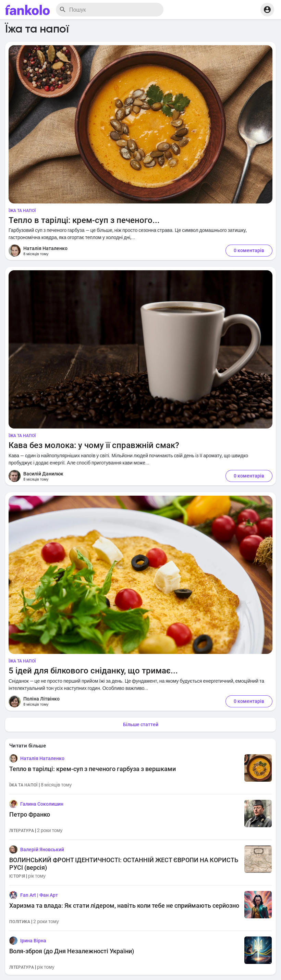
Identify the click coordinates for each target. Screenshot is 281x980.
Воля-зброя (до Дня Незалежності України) (72, 951)
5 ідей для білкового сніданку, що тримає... (93, 671)
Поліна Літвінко (41, 699)
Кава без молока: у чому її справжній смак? (94, 445)
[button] (267, 10)
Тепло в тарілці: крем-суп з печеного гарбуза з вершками (93, 769)
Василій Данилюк (43, 474)
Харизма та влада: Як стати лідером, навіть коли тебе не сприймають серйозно (124, 905)
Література (22, 831)
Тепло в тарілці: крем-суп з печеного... (84, 220)
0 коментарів (249, 250)
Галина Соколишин (42, 804)
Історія (17, 876)
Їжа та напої (22, 211)
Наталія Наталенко (45, 248)
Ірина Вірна (33, 941)
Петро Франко (30, 814)
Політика (20, 922)
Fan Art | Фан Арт (39, 895)
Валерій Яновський (42, 849)
